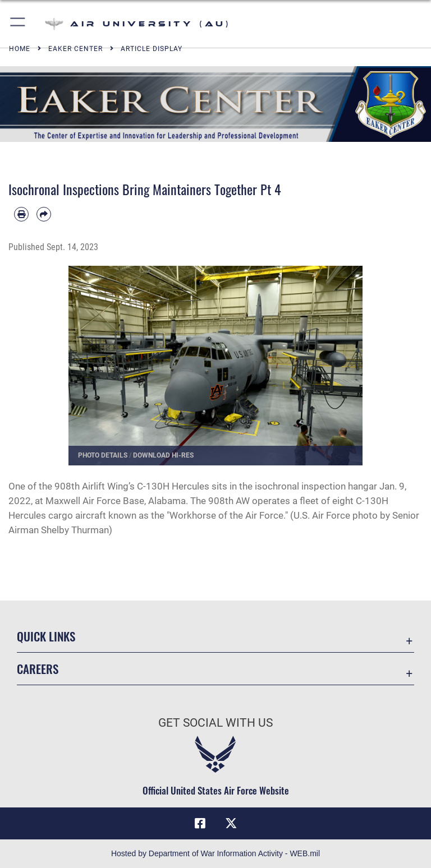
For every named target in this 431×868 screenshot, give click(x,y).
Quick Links (46, 636)
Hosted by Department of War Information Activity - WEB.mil (215, 853)
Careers (38, 669)
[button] (18, 24)
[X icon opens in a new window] (231, 823)
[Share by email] (44, 214)
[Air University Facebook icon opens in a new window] (200, 823)
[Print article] (21, 214)
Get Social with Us (215, 723)
